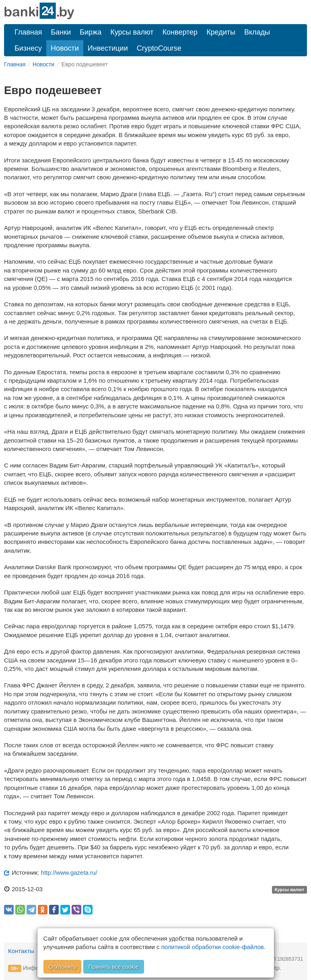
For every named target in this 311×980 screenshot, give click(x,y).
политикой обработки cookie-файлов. (213, 947)
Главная (28, 32)
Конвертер (180, 32)
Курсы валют (132, 32)
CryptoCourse (159, 48)
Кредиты (221, 32)
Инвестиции (108, 48)
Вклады (257, 32)
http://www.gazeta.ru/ (69, 872)
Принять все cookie (114, 967)
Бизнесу (28, 48)
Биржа (91, 32)
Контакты (21, 951)
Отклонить (63, 967)
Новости (65, 48)
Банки (61, 32)
